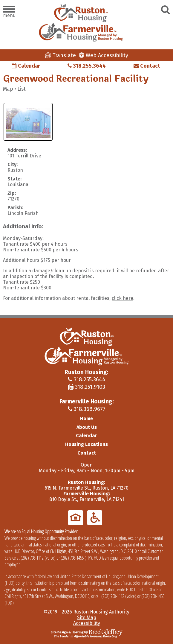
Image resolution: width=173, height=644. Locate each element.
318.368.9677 (87, 409)
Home (86, 419)
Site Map (87, 618)
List (22, 89)
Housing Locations (86, 444)
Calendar (26, 66)
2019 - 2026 (60, 612)
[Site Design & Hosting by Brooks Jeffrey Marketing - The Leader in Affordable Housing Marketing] (87, 633)
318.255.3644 (87, 66)
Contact (147, 66)
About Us (87, 427)
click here (123, 298)
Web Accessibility (104, 55)
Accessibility (87, 623)
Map (8, 89)
